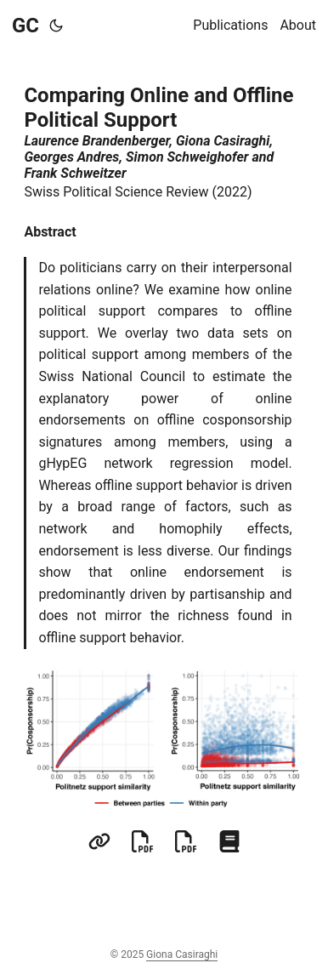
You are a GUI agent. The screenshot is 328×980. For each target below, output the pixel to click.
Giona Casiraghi (182, 954)
